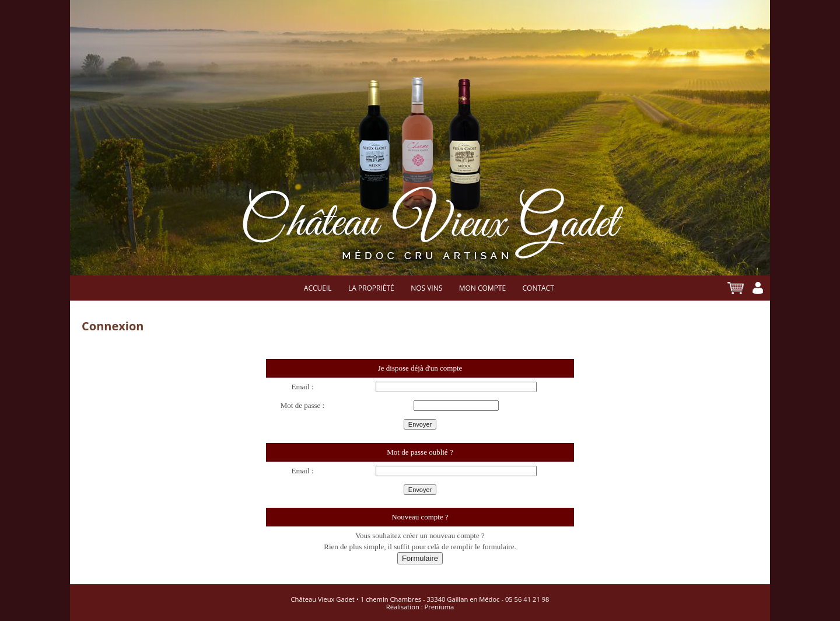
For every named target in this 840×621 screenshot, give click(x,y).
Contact (538, 288)
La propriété (371, 288)
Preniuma (440, 607)
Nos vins (426, 288)
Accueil (318, 288)
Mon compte (482, 288)
